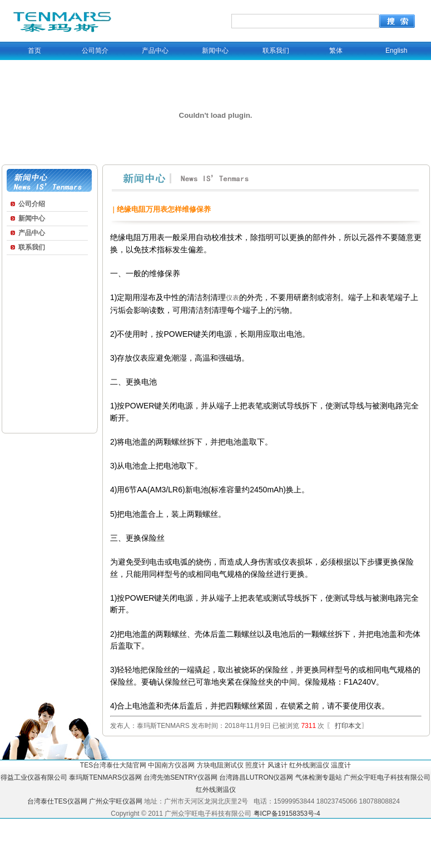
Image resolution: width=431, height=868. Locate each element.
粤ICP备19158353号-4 (287, 814)
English (396, 51)
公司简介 (95, 51)
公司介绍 (32, 204)
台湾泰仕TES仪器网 (57, 801)
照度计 (255, 765)
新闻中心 (215, 51)
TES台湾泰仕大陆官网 (113, 765)
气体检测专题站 (319, 777)
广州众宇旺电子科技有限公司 (387, 777)
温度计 (341, 765)
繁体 (336, 51)
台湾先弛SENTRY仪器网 (180, 777)
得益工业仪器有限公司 (34, 777)
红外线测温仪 (309, 765)
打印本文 (347, 726)
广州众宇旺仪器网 (116, 801)
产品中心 (155, 51)
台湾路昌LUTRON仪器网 (256, 777)
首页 (34, 51)
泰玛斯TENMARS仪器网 (105, 777)
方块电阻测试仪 (220, 765)
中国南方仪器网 (171, 765)
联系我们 (276, 51)
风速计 (278, 765)
